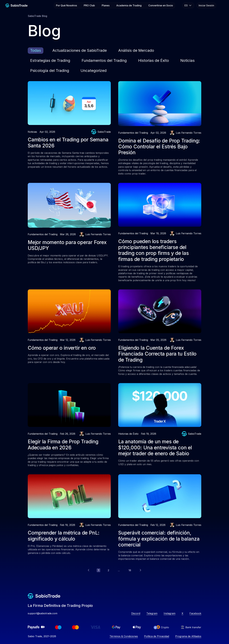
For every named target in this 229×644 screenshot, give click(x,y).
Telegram (152, 613)
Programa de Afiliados (188, 636)
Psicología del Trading (50, 71)
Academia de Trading (129, 5)
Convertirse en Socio (161, 5)
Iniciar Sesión (206, 5)
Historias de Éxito (154, 60)
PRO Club (89, 5)
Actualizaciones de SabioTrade (80, 50)
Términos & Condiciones (124, 636)
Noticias (187, 60)
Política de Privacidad (157, 636)
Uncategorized (94, 71)
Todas (36, 50)
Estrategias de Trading (50, 60)
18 (130, 570)
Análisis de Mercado (136, 50)
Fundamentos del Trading (104, 60)
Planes (106, 5)
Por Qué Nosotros (67, 5)
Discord (136, 613)
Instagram (170, 613)
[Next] (140, 570)
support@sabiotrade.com (43, 613)
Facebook (195, 613)
